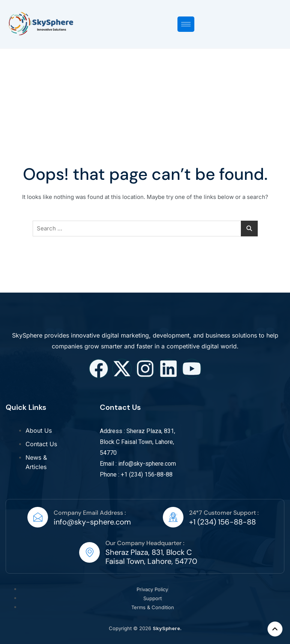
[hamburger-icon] (186, 24)
